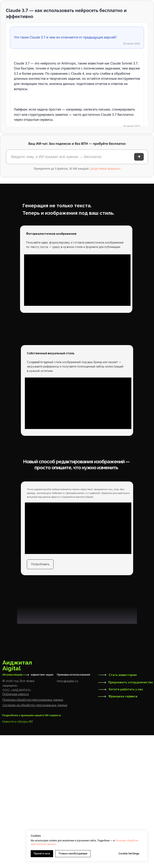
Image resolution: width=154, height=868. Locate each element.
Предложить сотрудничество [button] (131, 815)
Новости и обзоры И (16, 854)
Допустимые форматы (105, 169)
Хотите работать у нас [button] (126, 822)
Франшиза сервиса (123, 829)
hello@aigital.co (68, 814)
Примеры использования (73, 807)
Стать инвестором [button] (123, 808)
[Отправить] (139, 157)
